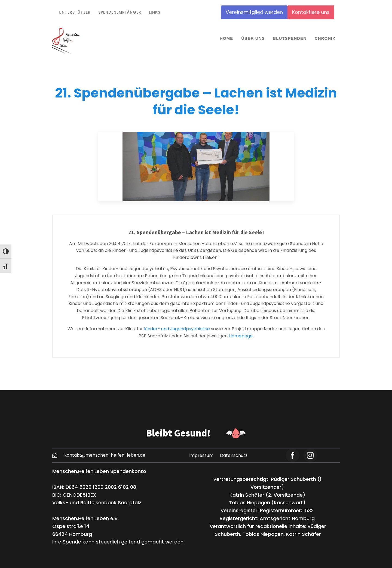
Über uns (253, 38)
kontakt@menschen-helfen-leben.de (105, 455)
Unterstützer (75, 12)
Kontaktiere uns (311, 12)
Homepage (241, 336)
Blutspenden (290, 38)
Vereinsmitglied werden (254, 12)
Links (155, 12)
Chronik (325, 38)
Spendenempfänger (120, 12)
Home (226, 38)
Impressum (201, 455)
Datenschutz (234, 455)
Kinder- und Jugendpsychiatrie (176, 329)
